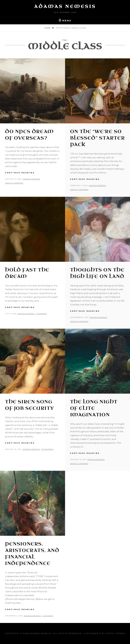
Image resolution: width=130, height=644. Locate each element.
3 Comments (47, 449)
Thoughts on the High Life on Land (97, 273)
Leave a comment (14, 183)
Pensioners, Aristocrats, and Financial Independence (32, 554)
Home (48, 28)
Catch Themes (116, 633)
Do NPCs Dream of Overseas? (29, 135)
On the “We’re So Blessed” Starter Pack (98, 138)
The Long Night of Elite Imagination (94, 408)
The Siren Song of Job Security (29, 405)
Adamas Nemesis (65, 6)
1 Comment (41, 314)
